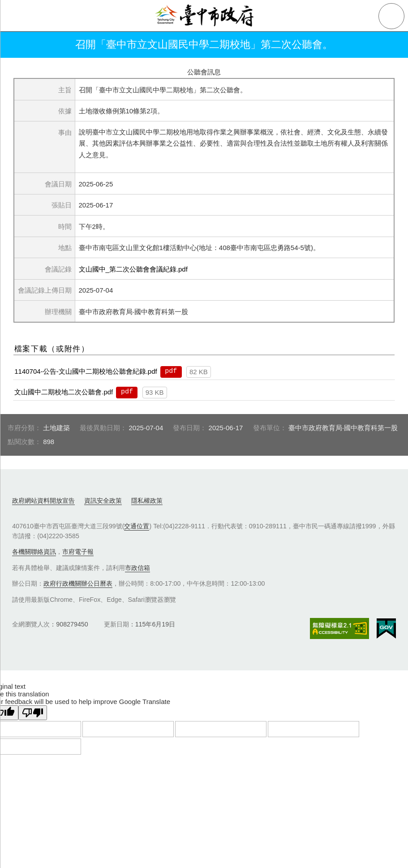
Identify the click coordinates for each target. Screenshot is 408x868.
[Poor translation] (33, 713)
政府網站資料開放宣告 (43, 501)
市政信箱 (137, 568)
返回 (19, 45)
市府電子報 (78, 552)
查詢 (391, 16)
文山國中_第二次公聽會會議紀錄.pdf (133, 269)
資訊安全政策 (103, 501)
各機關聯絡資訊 (34, 552)
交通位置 (137, 526)
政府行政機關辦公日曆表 (78, 583)
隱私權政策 (147, 501)
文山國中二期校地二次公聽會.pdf (64, 392)
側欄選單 (16, 16)
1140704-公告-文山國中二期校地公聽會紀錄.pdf (86, 371)
